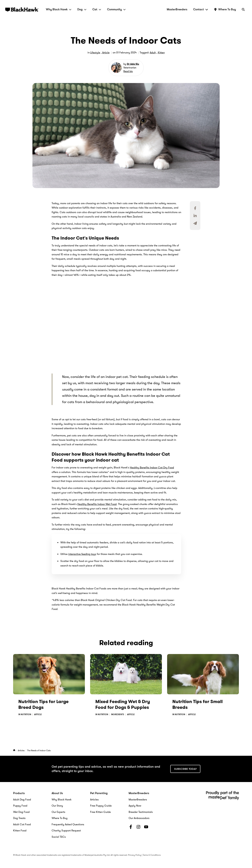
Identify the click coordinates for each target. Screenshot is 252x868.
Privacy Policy (135, 855)
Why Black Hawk (59, 9)
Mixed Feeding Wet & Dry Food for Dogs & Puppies (123, 705)
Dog (82, 9)
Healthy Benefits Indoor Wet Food (97, 504)
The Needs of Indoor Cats (39, 750)
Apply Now (135, 806)
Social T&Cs (59, 837)
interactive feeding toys (82, 554)
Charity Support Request (66, 831)
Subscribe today (185, 769)
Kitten (161, 53)
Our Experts (58, 812)
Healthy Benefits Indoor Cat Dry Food (152, 468)
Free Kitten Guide (100, 812)
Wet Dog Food (21, 812)
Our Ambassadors (139, 818)
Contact (201, 9)
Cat (97, 9)
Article (106, 53)
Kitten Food (20, 831)
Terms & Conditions (152, 855)
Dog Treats (19, 818)
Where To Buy (60, 818)
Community (116, 9)
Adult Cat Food (22, 824)
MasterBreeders (177, 9)
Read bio (128, 71)
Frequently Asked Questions (68, 824)
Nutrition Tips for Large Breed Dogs (43, 705)
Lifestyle (95, 53)
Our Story (57, 806)
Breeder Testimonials (141, 812)
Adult (153, 53)
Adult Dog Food (22, 800)
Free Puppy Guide (101, 806)
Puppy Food (20, 806)
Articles (21, 750)
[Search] (243, 9)
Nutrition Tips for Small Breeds (197, 705)
